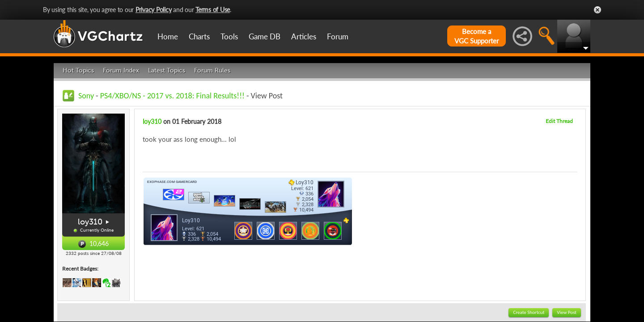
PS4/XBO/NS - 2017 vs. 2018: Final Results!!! (172, 96)
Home (168, 36)
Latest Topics (167, 70)
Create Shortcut (529, 312)
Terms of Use (213, 10)
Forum (338, 36)
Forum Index (121, 70)
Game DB (265, 36)
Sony (86, 96)
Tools (229, 36)
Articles (304, 36)
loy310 (90, 222)
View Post (567, 312)
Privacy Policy (154, 10)
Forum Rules (212, 70)
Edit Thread (559, 121)
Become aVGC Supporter (477, 36)
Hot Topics (78, 70)
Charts (199, 36)
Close (597, 10)
